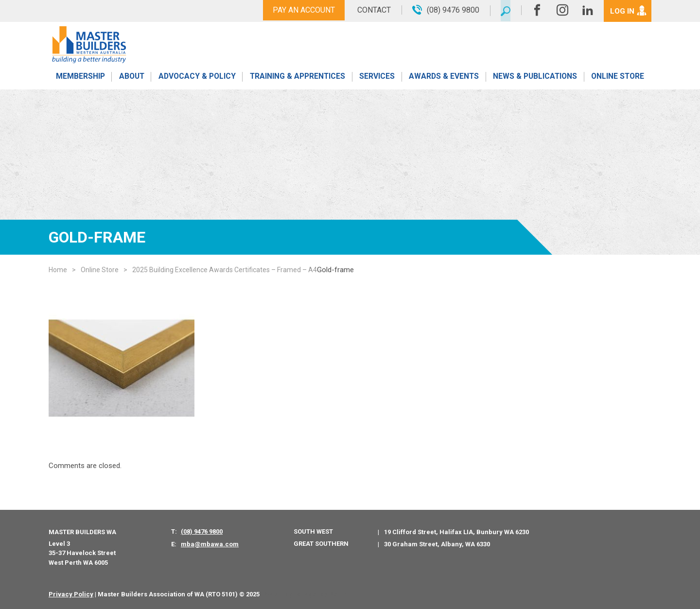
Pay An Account (300, 10)
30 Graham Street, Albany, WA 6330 (437, 544)
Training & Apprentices (298, 79)
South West (313, 531)
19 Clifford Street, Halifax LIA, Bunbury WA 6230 (456, 532)
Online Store (618, 79)
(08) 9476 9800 (202, 531)
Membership (80, 79)
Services (377, 79)
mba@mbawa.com (210, 544)
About (131, 79)
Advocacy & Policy (197, 79)
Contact (371, 10)
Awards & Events (443, 79)
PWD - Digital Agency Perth (305, 594)
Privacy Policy (71, 594)
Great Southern (321, 544)
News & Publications (534, 79)
